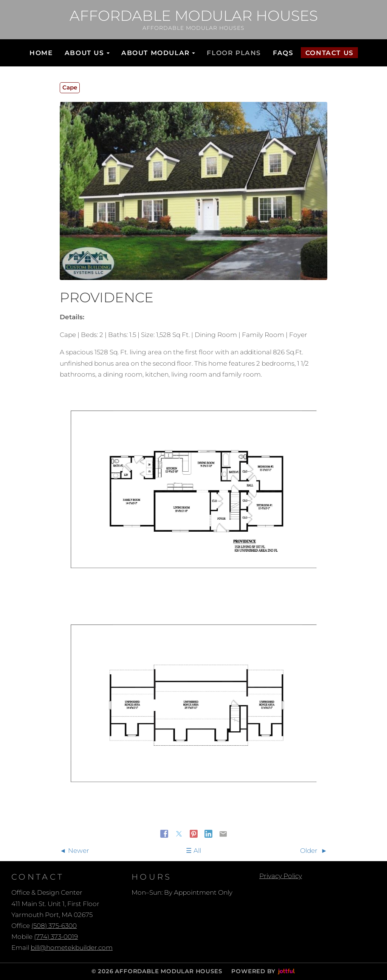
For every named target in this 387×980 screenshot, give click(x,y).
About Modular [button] (158, 53)
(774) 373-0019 (56, 937)
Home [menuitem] (41, 53)
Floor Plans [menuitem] (234, 53)
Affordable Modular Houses (194, 16)
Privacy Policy (281, 876)
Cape (70, 87)
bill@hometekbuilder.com (72, 948)
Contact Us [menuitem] (330, 53)
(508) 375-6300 (54, 926)
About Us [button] (87, 53)
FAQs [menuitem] (283, 53)
